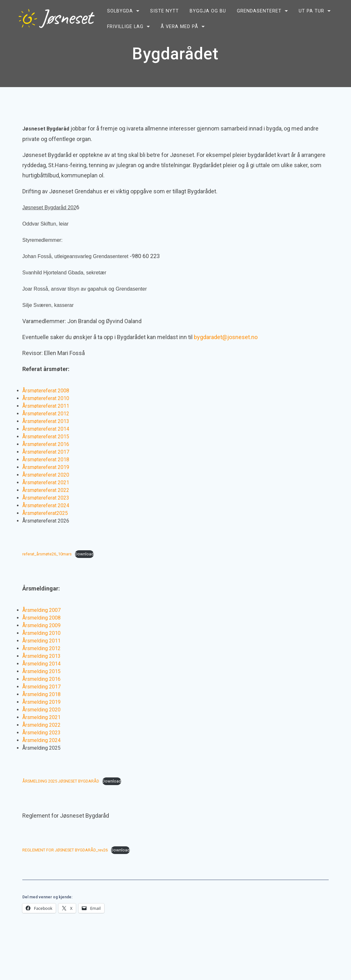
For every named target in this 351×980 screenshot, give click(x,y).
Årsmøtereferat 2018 (46, 460)
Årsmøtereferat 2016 (46, 444)
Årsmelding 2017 (41, 687)
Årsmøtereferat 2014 (46, 429)
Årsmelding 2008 (41, 618)
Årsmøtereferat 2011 (46, 406)
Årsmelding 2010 (41, 633)
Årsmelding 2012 (41, 648)
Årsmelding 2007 (41, 610)
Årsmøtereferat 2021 (46, 483)
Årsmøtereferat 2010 (46, 398)
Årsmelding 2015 (41, 671)
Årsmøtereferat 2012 (46, 414)
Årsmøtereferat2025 (45, 513)
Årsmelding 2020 (41, 710)
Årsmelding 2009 (41, 625)
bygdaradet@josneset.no (226, 337)
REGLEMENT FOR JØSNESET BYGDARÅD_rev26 (65, 850)
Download (84, 554)
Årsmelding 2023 (41, 733)
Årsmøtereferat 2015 (46, 437)
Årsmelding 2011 (41, 641)
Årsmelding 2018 (41, 694)
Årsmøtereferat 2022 (46, 490)
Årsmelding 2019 (41, 702)
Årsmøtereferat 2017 (46, 452)
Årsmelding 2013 (41, 656)
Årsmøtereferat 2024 (46, 505)
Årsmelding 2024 (41, 740)
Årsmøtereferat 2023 (46, 498)
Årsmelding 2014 (41, 664)
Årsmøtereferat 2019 (46, 467)
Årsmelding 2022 (41, 725)
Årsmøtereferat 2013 (46, 421)
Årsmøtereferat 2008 (46, 391)
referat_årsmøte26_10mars (47, 554)
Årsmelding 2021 (41, 717)
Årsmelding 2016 (41, 679)
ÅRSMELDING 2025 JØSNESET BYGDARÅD (61, 781)
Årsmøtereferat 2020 (46, 475)
